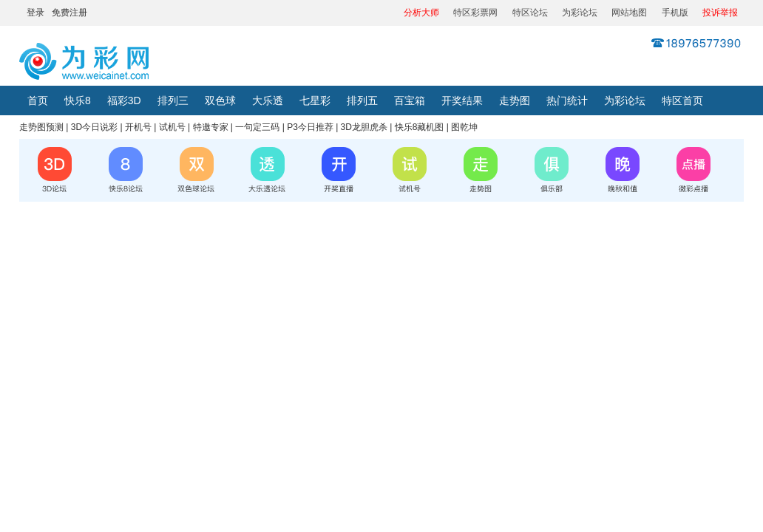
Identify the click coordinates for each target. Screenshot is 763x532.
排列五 (362, 100)
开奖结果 (462, 100)
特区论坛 (530, 13)
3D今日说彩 (94, 127)
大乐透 (268, 100)
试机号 (172, 127)
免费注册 (69, 13)
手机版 (675, 13)
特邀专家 (211, 127)
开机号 (138, 127)
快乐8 (78, 100)
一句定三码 (257, 127)
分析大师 (421, 13)
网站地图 (629, 13)
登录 (35, 13)
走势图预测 (41, 127)
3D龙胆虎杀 (364, 127)
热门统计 (567, 100)
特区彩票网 (475, 13)
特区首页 (682, 100)
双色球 (220, 100)
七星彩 (315, 100)
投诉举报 (720, 13)
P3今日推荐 (310, 127)
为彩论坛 (580, 13)
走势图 (515, 100)
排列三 (173, 100)
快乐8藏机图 (420, 127)
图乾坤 (464, 127)
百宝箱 (410, 100)
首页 (38, 100)
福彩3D (124, 100)
